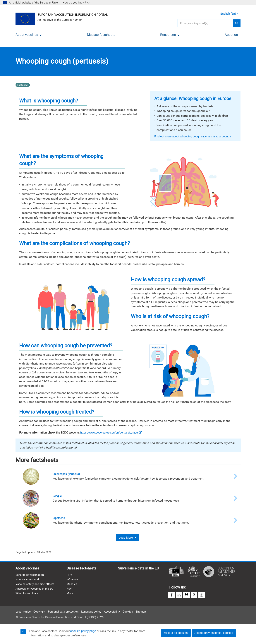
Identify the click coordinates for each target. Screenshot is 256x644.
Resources (170, 35)
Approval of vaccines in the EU (35, 590)
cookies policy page (83, 631)
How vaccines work (28, 581)
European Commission (177, 572)
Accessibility (117, 611)
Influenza (73, 581)
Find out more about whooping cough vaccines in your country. (195, 136)
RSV (69, 590)
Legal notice (23, 611)
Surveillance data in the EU (140, 569)
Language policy (95, 611)
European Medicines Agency (219, 572)
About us (231, 35)
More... (71, 595)
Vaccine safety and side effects (36, 586)
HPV (69, 576)
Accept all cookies (176, 633)
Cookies (133, 611)
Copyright (40, 611)
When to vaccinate (28, 595)
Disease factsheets (101, 35)
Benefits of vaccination (30, 576)
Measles (72, 586)
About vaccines (29, 35)
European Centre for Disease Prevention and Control (194, 572)
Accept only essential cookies (214, 633)
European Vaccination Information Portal (76, 14)
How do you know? (76, 2)
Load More (128, 538)
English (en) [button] (229, 14)
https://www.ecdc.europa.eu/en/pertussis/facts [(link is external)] (113, 433)
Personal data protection (65, 611)
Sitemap (146, 611)
